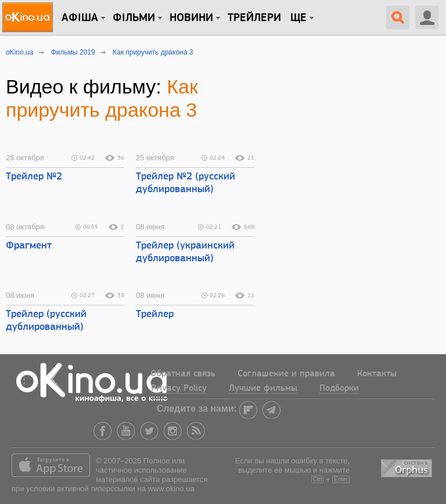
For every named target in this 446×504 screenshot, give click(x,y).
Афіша (80, 18)
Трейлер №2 (34, 177)
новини (191, 18)
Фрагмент (29, 246)
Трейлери (254, 18)
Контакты (377, 374)
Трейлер (155, 314)
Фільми (134, 18)
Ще (298, 18)
